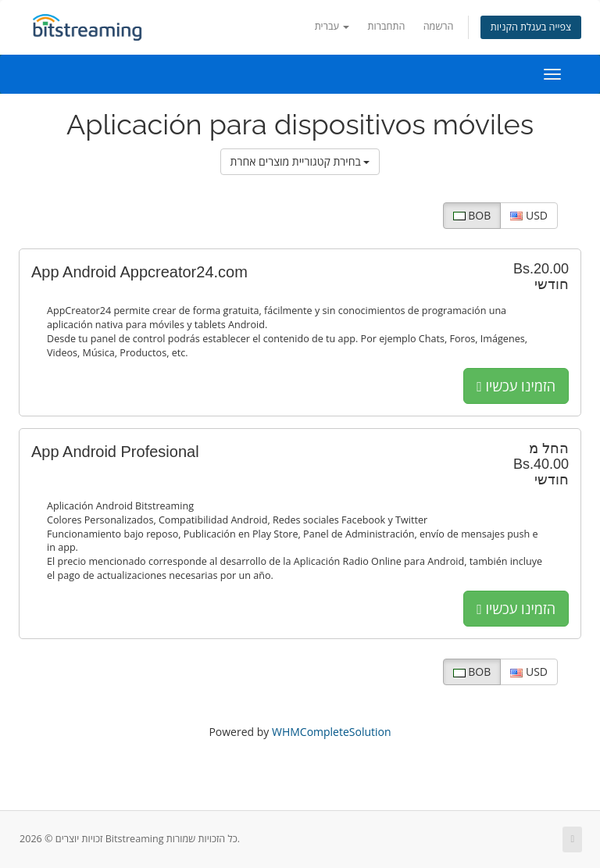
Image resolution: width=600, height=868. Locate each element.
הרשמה (439, 26)
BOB (472, 215)
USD (529, 215)
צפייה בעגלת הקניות (531, 27)
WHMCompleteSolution (332, 732)
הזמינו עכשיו (516, 386)
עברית (332, 26)
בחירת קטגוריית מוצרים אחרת (300, 161)
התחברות (387, 26)
